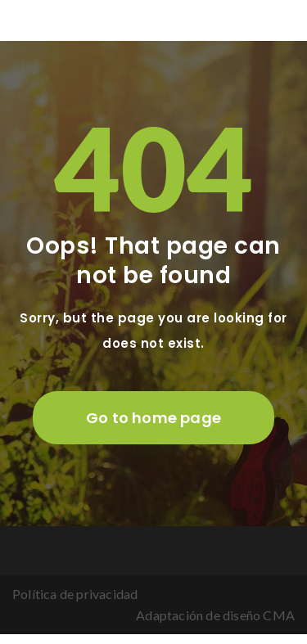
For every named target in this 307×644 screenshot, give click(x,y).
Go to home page (153, 418)
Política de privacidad (75, 594)
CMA (279, 615)
